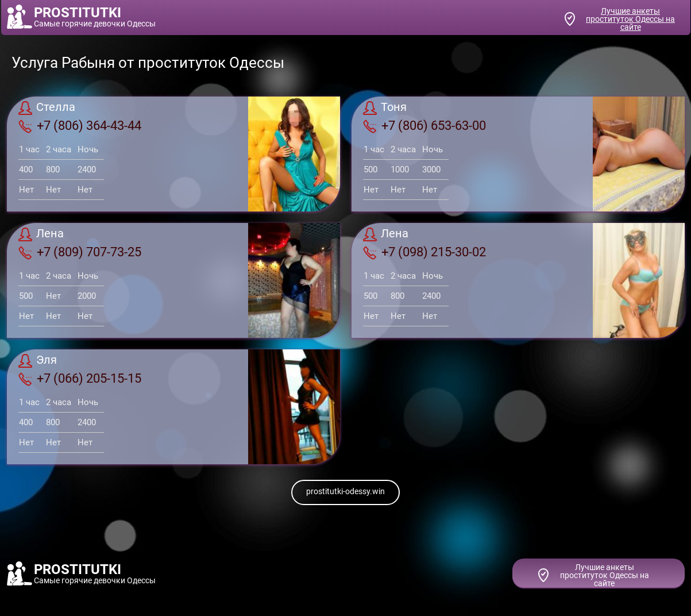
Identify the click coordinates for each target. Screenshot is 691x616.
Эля (38, 361)
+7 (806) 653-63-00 (424, 126)
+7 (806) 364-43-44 (80, 126)
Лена (41, 234)
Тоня (385, 108)
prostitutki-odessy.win (346, 491)
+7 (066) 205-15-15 (80, 379)
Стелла (47, 108)
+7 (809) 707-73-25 (80, 252)
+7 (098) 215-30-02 (424, 252)
